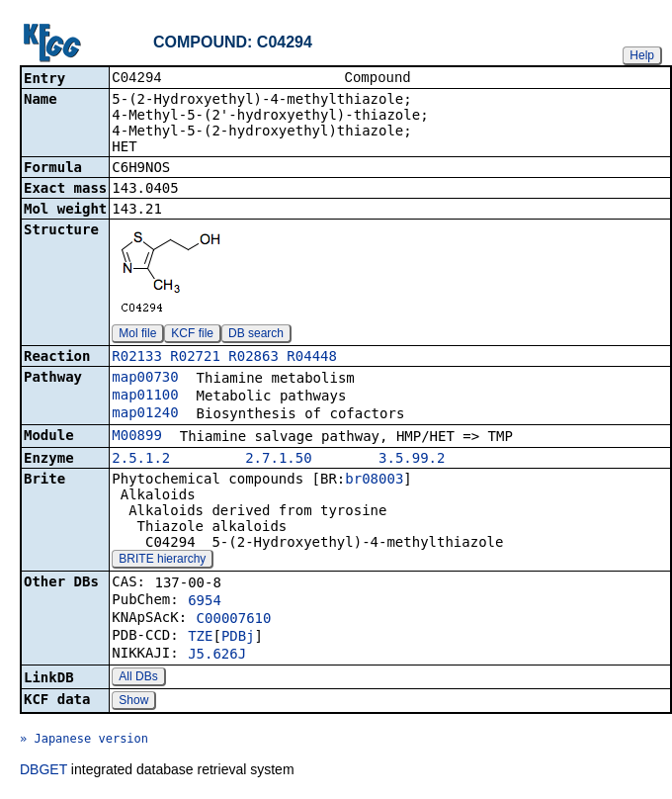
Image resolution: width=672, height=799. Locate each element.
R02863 (253, 358)
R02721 (195, 358)
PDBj (238, 638)
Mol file (137, 335)
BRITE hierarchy (162, 561)
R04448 (312, 358)
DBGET (43, 771)
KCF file (192, 335)
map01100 (145, 397)
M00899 (137, 437)
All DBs (138, 678)
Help (642, 55)
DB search (256, 335)
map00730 (145, 379)
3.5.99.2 (412, 460)
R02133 (137, 358)
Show (133, 702)
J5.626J (217, 656)
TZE (200, 638)
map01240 (145, 414)
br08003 (374, 481)
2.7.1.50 (278, 460)
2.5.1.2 (141, 460)
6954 (205, 602)
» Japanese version (84, 741)
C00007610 (234, 620)
